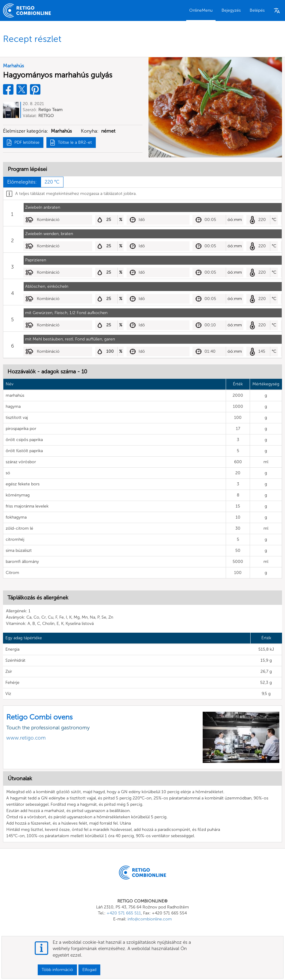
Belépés (257, 10)
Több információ (57, 970)
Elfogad (89, 970)
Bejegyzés (231, 10)
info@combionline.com (150, 919)
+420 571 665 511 (124, 913)
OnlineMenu (201, 10)
